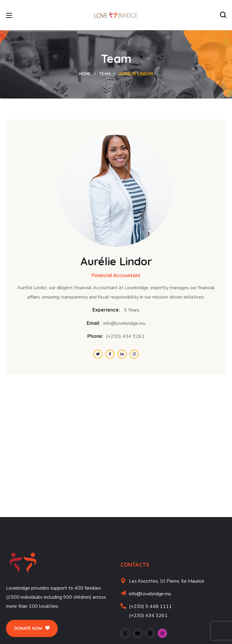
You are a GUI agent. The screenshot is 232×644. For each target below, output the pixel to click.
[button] (223, 15)
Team (105, 74)
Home (85, 74)
